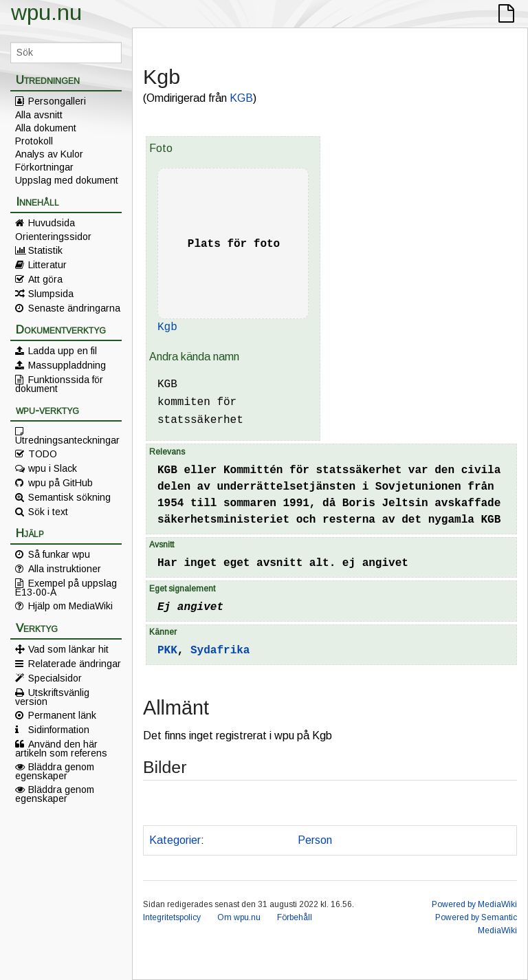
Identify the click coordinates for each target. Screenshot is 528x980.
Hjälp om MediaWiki (70, 606)
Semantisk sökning (69, 497)
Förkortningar (44, 167)
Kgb (167, 327)
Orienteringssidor (53, 237)
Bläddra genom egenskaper (55, 771)
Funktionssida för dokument (59, 384)
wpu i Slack (53, 468)
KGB (241, 98)
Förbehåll (295, 917)
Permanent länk (62, 715)
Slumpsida (51, 294)
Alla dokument (46, 128)
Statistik (45, 250)
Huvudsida (52, 223)
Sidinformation (59, 730)
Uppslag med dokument (67, 180)
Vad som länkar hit (68, 649)
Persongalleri (57, 101)
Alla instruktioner (65, 569)
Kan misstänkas (248, 840)
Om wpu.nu (239, 917)
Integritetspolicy (172, 917)
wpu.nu (46, 12)
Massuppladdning (67, 365)
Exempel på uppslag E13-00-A (66, 587)
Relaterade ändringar (75, 664)
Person (315, 840)
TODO (43, 454)
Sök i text (48, 512)
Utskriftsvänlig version (52, 697)
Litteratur (47, 265)
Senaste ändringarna (74, 308)
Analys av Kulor (49, 154)
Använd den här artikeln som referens (61, 748)
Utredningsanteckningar (67, 439)
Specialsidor (55, 678)
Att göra (45, 279)
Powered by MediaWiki (474, 904)
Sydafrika (220, 651)
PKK (167, 651)
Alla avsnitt (39, 115)
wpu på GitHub (60, 483)
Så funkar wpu (59, 554)
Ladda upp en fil (63, 351)
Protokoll (34, 141)
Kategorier (175, 840)
